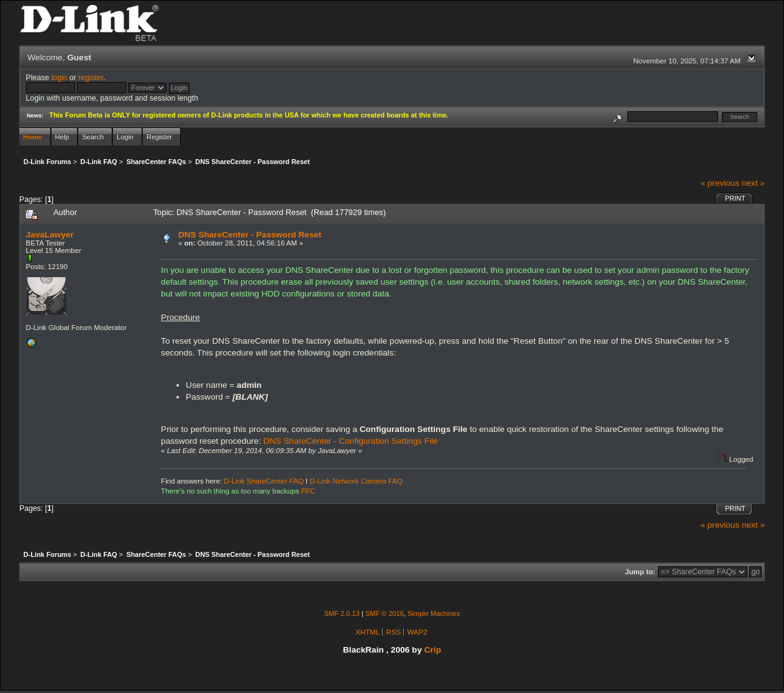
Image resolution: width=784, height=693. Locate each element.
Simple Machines (434, 613)
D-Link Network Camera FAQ (357, 481)
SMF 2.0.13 (342, 613)
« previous (720, 183)
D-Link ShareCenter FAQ (264, 481)
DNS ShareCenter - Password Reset (250, 235)
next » (753, 183)
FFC (308, 491)
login (59, 78)
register (91, 78)
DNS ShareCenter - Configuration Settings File (351, 441)
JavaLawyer (50, 235)
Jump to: (640, 572)
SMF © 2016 (385, 613)
